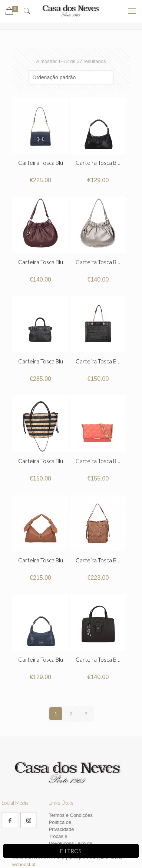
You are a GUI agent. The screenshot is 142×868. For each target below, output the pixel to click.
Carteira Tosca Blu (41, 163)
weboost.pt (24, 864)
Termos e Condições (71, 815)
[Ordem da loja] (71, 77)
